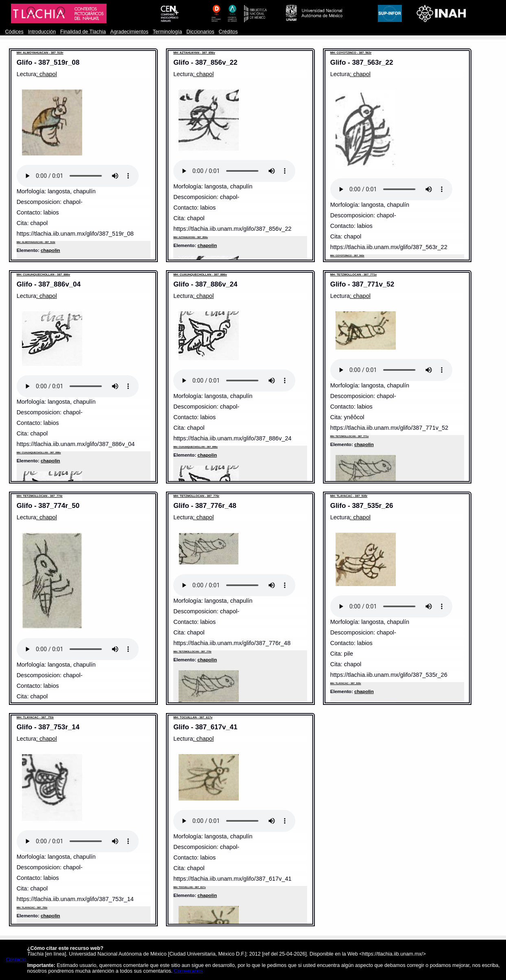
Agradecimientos (129, 32)
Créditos (228, 32)
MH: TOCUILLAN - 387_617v (193, 717)
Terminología (168, 32)
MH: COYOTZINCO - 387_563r (351, 53)
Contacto (16, 960)
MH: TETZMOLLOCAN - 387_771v (353, 275)
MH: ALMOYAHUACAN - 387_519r (40, 53)
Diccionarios (200, 32)
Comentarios (189, 971)
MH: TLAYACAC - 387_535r (349, 496)
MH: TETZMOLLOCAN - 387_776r (196, 496)
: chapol (47, 74)
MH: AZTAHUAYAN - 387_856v (194, 53)
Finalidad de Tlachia (83, 32)
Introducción (42, 32)
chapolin (50, 250)
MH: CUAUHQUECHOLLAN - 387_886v (44, 275)
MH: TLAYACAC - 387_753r (35, 717)
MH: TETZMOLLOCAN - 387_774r (40, 496)
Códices (14, 32)
